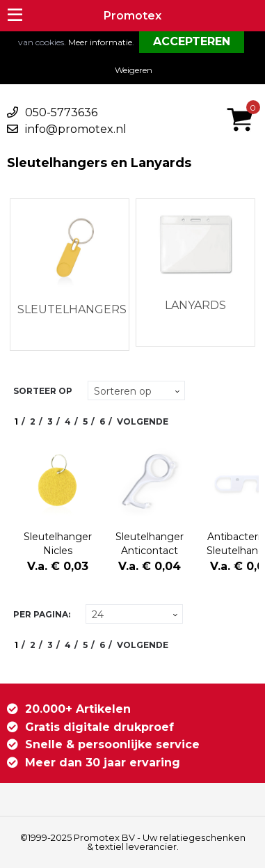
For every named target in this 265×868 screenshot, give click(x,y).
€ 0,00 (243, 101)
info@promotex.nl (76, 129)
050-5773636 (61, 112)
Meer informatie (100, 42)
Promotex (132, 16)
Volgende (143, 421)
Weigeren (134, 70)
